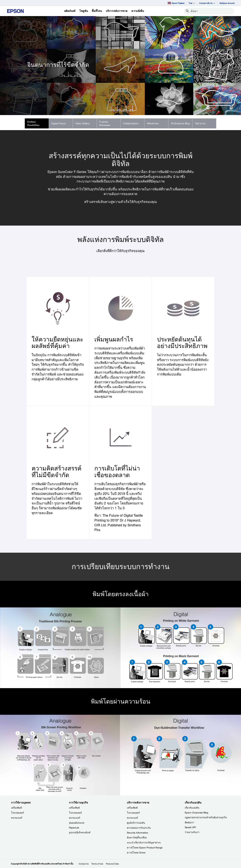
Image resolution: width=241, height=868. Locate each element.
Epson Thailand (176, 3)
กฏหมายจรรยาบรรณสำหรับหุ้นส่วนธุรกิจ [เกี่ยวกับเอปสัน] (206, 817)
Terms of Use (97, 864)
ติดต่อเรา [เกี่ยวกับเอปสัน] (189, 822)
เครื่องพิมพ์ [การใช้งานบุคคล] (16, 808)
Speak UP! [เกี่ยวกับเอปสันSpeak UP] (190, 827)
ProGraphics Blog (180, 123)
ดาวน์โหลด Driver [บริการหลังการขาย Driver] (136, 853)
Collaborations (131, 123)
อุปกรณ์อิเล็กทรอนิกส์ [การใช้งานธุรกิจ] (80, 832)
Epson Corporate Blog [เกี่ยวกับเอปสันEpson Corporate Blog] (196, 813)
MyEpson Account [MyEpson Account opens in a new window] (227, 3)
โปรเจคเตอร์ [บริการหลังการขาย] (133, 813)
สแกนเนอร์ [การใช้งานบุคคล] (17, 818)
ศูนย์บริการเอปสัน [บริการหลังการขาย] (136, 823)
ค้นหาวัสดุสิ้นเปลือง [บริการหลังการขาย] (137, 838)
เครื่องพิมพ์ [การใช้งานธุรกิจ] (74, 808)
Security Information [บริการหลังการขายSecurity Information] (137, 833)
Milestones (153, 123)
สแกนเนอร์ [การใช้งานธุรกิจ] (75, 818)
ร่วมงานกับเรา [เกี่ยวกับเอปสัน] (192, 832)
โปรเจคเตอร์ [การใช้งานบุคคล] (17, 813)
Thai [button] (192, 3)
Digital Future (58, 123)
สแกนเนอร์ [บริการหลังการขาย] (132, 818)
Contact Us (84, 864)
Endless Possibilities (33, 123)
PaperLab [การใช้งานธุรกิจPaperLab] (74, 828)
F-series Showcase (105, 123)
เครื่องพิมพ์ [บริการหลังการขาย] (132, 808)
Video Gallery (82, 123)
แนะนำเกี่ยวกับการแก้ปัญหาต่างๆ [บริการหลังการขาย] (144, 843)
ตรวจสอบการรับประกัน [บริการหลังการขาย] (139, 828)
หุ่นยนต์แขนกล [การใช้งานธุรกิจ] (77, 823)
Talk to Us (200, 123)
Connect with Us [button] (207, 3)
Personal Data (112, 864)
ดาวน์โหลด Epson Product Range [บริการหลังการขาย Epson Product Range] (145, 848)
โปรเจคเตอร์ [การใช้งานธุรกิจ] (75, 813)
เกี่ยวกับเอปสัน (192, 808)
